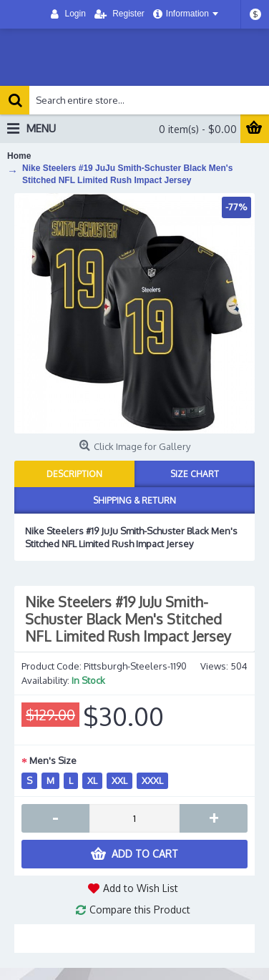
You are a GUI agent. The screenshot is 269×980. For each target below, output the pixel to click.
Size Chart (195, 474)
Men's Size (53, 760)
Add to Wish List (141, 888)
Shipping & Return (134, 500)
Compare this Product (140, 910)
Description (74, 474)
